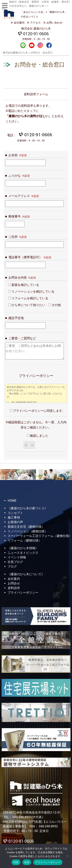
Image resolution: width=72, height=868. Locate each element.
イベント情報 (17, 557)
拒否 (27, 862)
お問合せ (14, 583)
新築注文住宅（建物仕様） (26, 527)
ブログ (12, 566)
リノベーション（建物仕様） (28, 531)
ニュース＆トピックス (23, 553)
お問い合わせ (54, 23)
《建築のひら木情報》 (23, 548)
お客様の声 (15, 522)
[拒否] (67, 856)
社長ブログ (15, 562)
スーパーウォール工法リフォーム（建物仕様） (40, 536)
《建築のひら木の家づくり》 (28, 508)
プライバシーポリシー (23, 593)
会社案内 (19, 23)
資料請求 (14, 588)
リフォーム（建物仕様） (25, 540)
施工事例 (14, 517)
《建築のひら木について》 (26, 574)
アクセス (35, 23)
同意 (16, 862)
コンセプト (15, 513)
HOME (12, 501)
